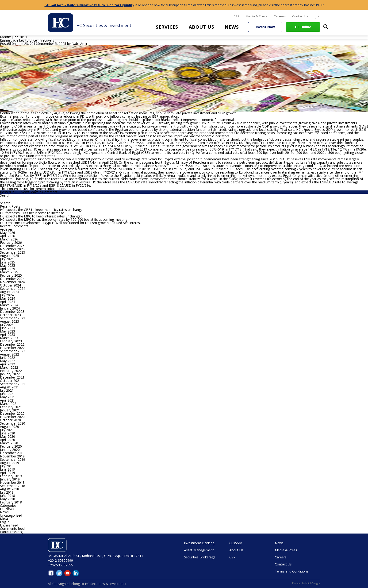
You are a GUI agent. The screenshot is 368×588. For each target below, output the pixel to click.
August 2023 (10, 321)
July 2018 (7, 492)
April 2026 (8, 236)
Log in (5, 522)
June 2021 (8, 394)
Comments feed (12, 528)
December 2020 (12, 413)
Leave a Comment (43, 192)
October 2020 (10, 420)
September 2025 (13, 252)
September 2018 (13, 486)
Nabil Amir (79, 44)
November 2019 (12, 456)
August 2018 (10, 489)
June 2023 (8, 328)
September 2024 (13, 288)
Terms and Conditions (292, 571)
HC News (22, 192)
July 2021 (7, 390)
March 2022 (9, 367)
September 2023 (13, 318)
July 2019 (7, 466)
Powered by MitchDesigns (306, 583)
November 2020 (12, 417)
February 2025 (11, 275)
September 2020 (13, 423)
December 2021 (12, 377)
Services (167, 27)
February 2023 (11, 341)
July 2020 (7, 430)
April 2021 (8, 400)
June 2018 (8, 496)
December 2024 (12, 279)
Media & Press (257, 16)
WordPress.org (11, 532)
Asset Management (199, 550)
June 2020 (8, 433)
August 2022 (10, 354)
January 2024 (10, 308)
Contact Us (300, 16)
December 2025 (12, 246)
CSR (236, 16)
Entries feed (9, 525)
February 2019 (11, 476)
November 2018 (12, 482)
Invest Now (265, 27)
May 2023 (8, 331)
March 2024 (9, 305)
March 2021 (9, 404)
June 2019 (8, 469)
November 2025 (12, 249)
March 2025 (9, 272)
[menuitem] (317, 16)
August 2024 (10, 292)
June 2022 (8, 358)
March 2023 (9, 338)
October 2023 (10, 315)
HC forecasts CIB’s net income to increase (32, 213)
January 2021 (10, 410)
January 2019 (10, 479)
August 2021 (10, 387)
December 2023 (12, 311)
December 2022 (12, 344)
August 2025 (10, 256)
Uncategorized (11, 515)
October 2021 (10, 381)
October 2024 (10, 285)
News (232, 27)
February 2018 (11, 502)
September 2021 (13, 384)
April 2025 (8, 269)
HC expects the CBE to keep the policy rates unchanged (42, 210)
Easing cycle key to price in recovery (27, 40)
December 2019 (12, 453)
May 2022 (8, 361)
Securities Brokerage (200, 557)
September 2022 (13, 351)
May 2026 (8, 233)
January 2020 (10, 450)
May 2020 (8, 436)
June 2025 (8, 262)
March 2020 (9, 443)
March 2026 (9, 239)
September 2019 (13, 459)
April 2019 (8, 473)
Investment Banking (199, 543)
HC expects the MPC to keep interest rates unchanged (41, 216)
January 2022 (10, 374)
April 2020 (8, 440)
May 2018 (8, 499)
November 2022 (12, 348)
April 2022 (8, 364)
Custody (236, 543)
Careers (280, 16)
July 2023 (7, 325)
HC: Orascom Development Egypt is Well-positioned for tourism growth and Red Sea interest (71, 223)
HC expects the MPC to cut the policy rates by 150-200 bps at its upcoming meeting (64, 219)
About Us (201, 27)
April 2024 (8, 302)
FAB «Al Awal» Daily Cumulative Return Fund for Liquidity (89, 5)
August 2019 (10, 463)
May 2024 (8, 298)
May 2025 (8, 265)
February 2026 (11, 242)
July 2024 (7, 295)
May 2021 (8, 397)
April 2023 (8, 335)
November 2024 (12, 282)
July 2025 (7, 259)
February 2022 (11, 371)
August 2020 (10, 427)
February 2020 (11, 446)
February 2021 (11, 407)
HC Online (303, 27)
